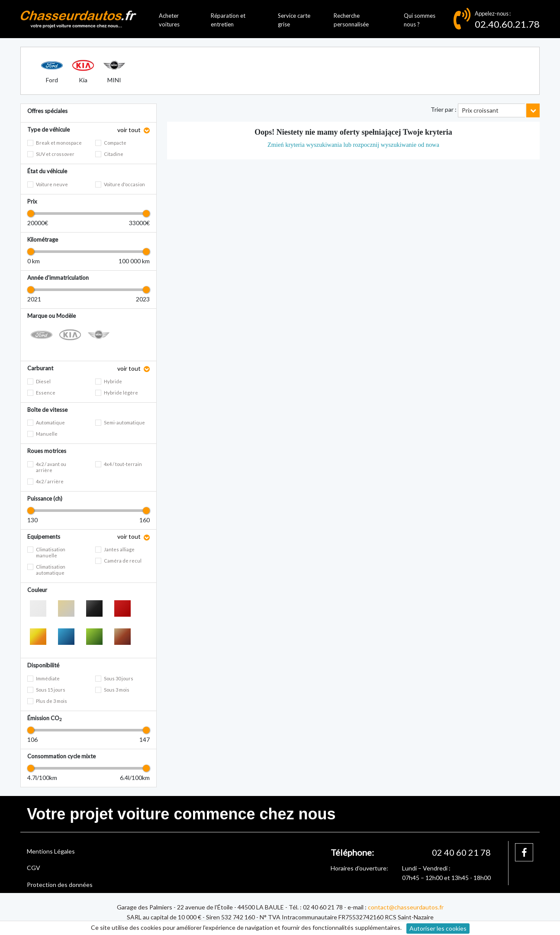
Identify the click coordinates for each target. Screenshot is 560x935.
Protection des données (60, 885)
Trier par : (444, 109)
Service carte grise (294, 20)
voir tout (130, 130)
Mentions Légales (51, 851)
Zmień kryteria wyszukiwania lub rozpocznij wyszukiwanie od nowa (353, 145)
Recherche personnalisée (351, 20)
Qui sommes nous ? (420, 20)
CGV (34, 868)
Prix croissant (480, 110)
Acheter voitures (169, 20)
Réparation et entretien (228, 20)
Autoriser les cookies (438, 928)
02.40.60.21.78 (507, 24)
